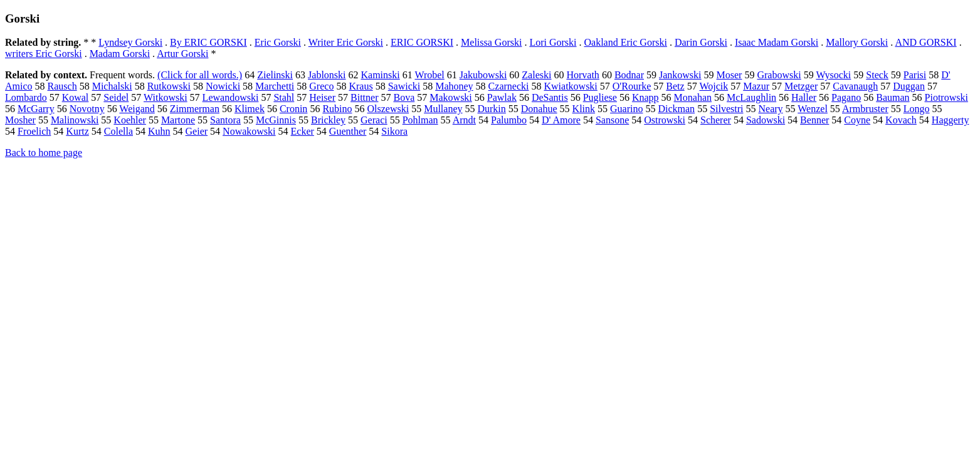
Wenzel (813, 109)
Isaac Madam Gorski (777, 42)
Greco (321, 86)
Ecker (303, 131)
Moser (730, 75)
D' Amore (561, 120)
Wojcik (714, 86)
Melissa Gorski (491, 42)
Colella (119, 131)
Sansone (612, 120)
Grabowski (779, 75)
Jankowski (680, 75)
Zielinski (275, 75)
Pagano (846, 97)
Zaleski (536, 75)
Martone (178, 120)
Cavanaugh (855, 86)
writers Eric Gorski (44, 54)
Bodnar (629, 75)
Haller (804, 97)
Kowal (76, 97)
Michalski (112, 86)
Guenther (348, 131)
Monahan (693, 97)
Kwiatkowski (570, 86)
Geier (197, 131)
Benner (814, 120)
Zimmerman (195, 109)
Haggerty (951, 120)
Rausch (62, 86)
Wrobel (429, 75)
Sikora (394, 131)
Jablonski (327, 75)
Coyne (857, 120)
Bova (404, 97)
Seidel (116, 97)
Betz (675, 86)
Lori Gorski (553, 42)
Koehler (130, 120)
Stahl (284, 97)
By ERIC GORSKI (208, 42)
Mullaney (443, 109)
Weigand (137, 109)
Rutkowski (169, 86)
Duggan (909, 86)
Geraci (374, 120)
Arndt (464, 120)
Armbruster (865, 109)
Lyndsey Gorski (130, 42)
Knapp (645, 97)
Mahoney (454, 86)
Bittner (364, 97)
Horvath (582, 75)
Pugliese (600, 97)
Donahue (539, 109)
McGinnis (276, 120)
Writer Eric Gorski (346, 42)
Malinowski (75, 120)
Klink (584, 109)
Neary (770, 109)
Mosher (20, 120)
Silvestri (726, 109)
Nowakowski (249, 131)
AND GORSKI (925, 42)
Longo (917, 109)
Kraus (361, 86)
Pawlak (502, 97)
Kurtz (77, 131)
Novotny (87, 109)
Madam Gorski (120, 54)
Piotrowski (946, 97)
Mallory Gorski (857, 42)
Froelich (34, 131)
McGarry (36, 109)
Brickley (328, 120)
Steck (877, 75)
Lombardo (26, 97)
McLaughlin (751, 97)
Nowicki (223, 86)
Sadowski (766, 120)
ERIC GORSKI (422, 42)
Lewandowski (231, 97)
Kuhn (159, 131)
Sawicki (404, 86)
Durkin (491, 109)
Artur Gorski (182, 54)
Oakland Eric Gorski (625, 42)
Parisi (915, 75)
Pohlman (420, 120)
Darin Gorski (701, 42)
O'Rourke (632, 86)
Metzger (801, 86)
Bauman (893, 97)
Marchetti (275, 86)
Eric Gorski (278, 42)
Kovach (901, 120)
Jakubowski (483, 75)
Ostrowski (665, 120)
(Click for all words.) (200, 75)
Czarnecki (509, 86)
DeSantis (550, 97)
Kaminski (381, 75)
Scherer (716, 120)
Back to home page (44, 153)
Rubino (337, 109)
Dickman (676, 109)
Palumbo (509, 120)
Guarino (626, 109)
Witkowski (166, 97)
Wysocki (833, 75)
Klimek (250, 109)
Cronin (293, 109)
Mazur (756, 86)
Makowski (451, 97)
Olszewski (388, 109)
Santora (225, 120)
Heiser (322, 97)
